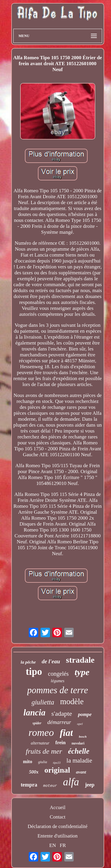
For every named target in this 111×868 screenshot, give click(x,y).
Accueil (58, 807)
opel (80, 724)
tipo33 (57, 763)
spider (37, 723)
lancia (34, 712)
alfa (71, 782)
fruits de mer (44, 751)
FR (63, 845)
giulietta (43, 702)
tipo (34, 672)
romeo (41, 732)
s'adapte (62, 714)
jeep (90, 785)
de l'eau (51, 661)
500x (34, 772)
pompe (85, 714)
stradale (80, 660)
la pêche (28, 662)
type (82, 672)
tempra (29, 785)
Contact (58, 817)
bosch (83, 736)
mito (28, 761)
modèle (72, 702)
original (57, 770)
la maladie (79, 760)
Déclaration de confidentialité (57, 826)
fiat (66, 733)
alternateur (40, 743)
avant (81, 772)
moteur (50, 786)
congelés (58, 674)
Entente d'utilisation (58, 836)
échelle (79, 751)
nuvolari (78, 743)
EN (53, 845)
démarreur (59, 722)
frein (61, 743)
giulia (43, 762)
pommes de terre (58, 690)
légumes (58, 681)
